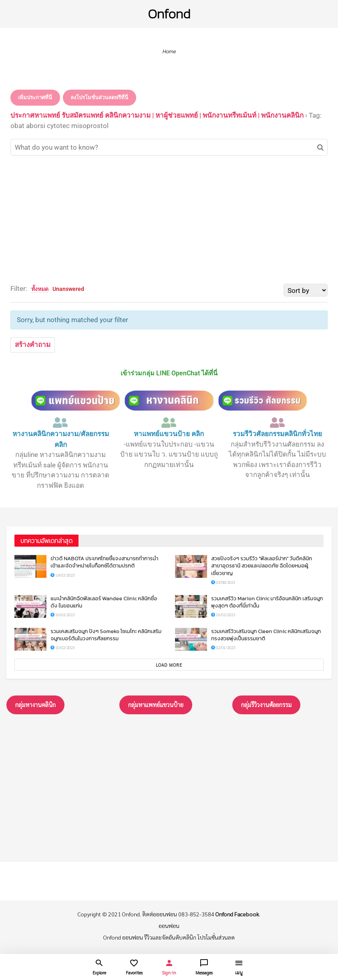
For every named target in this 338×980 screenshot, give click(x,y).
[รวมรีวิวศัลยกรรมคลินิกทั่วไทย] (278, 423)
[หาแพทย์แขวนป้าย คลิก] (169, 423)
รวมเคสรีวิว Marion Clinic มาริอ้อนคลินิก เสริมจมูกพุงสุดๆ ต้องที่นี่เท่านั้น (267, 602)
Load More (169, 665)
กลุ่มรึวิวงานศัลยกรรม (266, 704)
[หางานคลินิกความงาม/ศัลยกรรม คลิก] (60, 423)
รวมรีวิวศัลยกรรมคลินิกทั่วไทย (277, 434)
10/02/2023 (62, 614)
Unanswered (68, 289)
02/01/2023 (223, 647)
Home (169, 51)
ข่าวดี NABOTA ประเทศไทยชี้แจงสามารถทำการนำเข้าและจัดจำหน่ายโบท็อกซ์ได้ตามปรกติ (104, 562)
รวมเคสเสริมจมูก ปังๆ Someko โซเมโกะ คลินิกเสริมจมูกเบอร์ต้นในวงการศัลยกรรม (106, 635)
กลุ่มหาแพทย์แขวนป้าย (156, 704)
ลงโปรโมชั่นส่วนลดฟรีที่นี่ (99, 97)
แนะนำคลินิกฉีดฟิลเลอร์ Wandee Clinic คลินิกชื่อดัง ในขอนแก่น (104, 602)
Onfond (169, 14)
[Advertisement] (169, 220)
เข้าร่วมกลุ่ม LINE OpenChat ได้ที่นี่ (169, 373)
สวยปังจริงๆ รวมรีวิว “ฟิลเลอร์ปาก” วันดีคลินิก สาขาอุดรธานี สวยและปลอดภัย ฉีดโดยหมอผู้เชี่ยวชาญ (262, 566)
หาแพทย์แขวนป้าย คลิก (169, 434)
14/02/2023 (62, 575)
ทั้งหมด (40, 289)
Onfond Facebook (237, 914)
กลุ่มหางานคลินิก (35, 704)
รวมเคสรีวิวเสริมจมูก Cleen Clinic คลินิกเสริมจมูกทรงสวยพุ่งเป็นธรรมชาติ (266, 635)
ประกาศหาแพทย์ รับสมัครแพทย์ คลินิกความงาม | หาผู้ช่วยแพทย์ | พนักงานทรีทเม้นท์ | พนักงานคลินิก (157, 115)
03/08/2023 (223, 582)
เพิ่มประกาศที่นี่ (35, 97)
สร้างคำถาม (33, 345)
